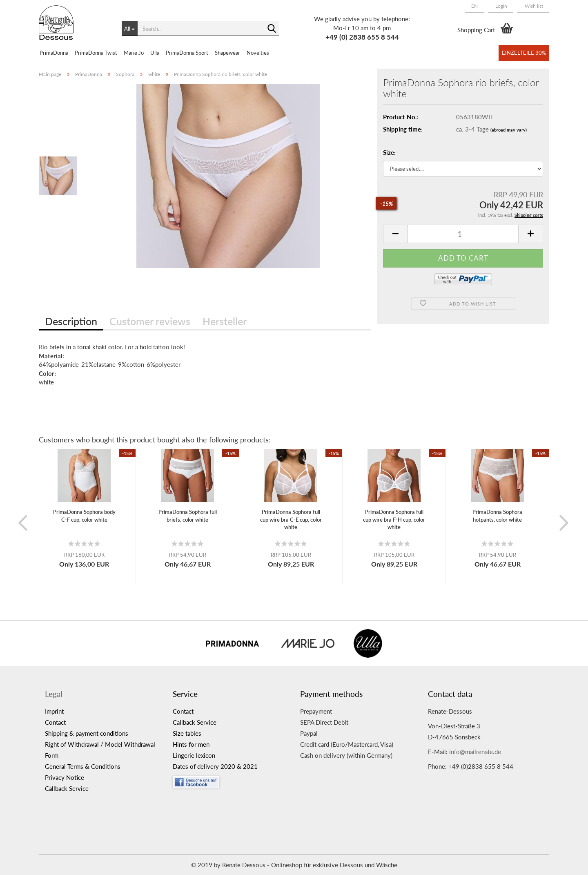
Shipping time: (403, 129)
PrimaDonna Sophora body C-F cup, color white (84, 516)
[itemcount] (463, 234)
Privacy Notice (65, 777)
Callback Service (67, 788)
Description (71, 321)
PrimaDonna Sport (187, 53)
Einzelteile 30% (524, 53)
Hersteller (225, 321)
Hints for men (191, 744)
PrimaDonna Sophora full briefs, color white (188, 516)
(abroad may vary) (509, 130)
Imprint (54, 711)
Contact (55, 722)
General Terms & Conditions (83, 766)
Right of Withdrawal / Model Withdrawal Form (100, 750)
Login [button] (501, 6)
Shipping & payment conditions (87, 733)
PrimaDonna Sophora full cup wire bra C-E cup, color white (291, 519)
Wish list (533, 6)
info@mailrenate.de (475, 752)
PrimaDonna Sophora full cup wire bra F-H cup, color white (394, 519)
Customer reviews (150, 321)
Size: (389, 152)
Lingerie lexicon (194, 755)
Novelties (258, 53)
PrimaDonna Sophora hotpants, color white (497, 516)
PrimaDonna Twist (96, 53)
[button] (474, 6)
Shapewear (227, 53)
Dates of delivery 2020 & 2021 (215, 766)
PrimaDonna (54, 53)
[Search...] (130, 29)
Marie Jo (134, 53)
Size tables (187, 733)
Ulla (155, 53)
